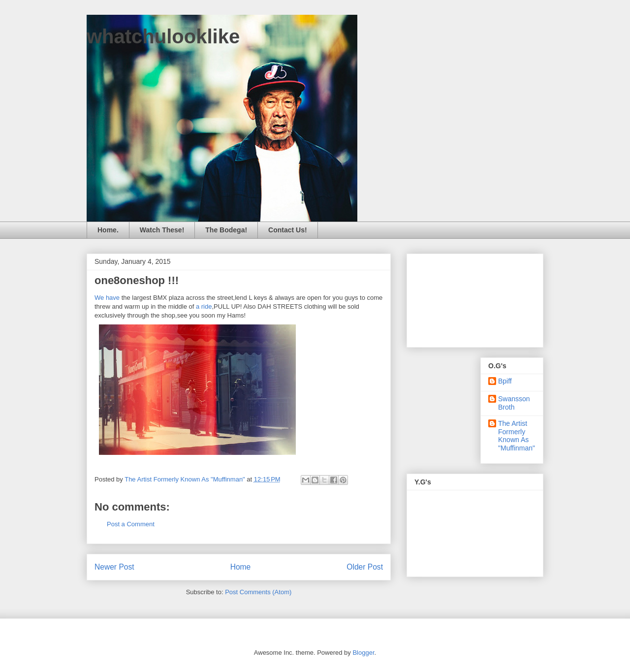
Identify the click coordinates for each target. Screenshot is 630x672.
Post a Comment (131, 524)
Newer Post (114, 567)
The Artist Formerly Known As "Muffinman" (517, 436)
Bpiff (505, 381)
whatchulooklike (163, 36)
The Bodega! (226, 230)
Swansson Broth (514, 403)
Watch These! (162, 230)
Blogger (363, 653)
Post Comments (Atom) (258, 592)
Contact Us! (288, 230)
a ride (204, 306)
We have (107, 298)
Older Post (365, 567)
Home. (108, 230)
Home (241, 567)
